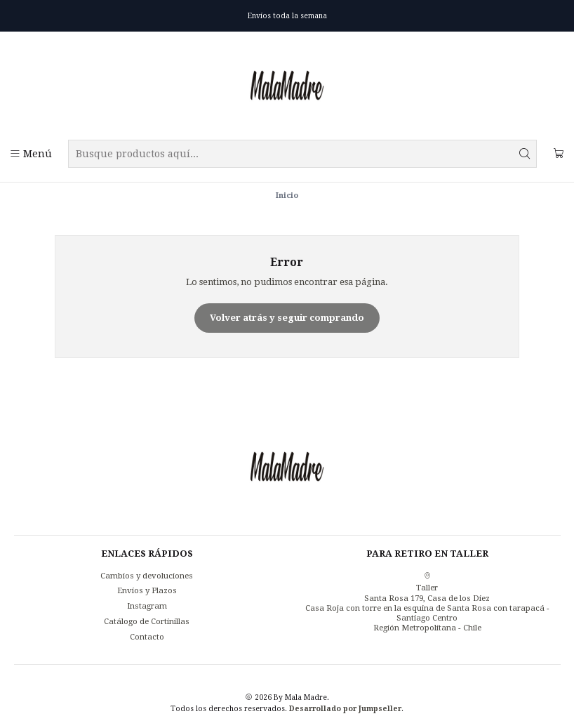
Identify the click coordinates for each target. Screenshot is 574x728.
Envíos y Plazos (147, 590)
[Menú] (31, 154)
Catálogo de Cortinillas (147, 621)
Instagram (147, 606)
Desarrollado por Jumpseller (345, 708)
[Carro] (559, 154)
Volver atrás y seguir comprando (287, 318)
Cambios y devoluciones (147, 576)
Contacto (147, 637)
